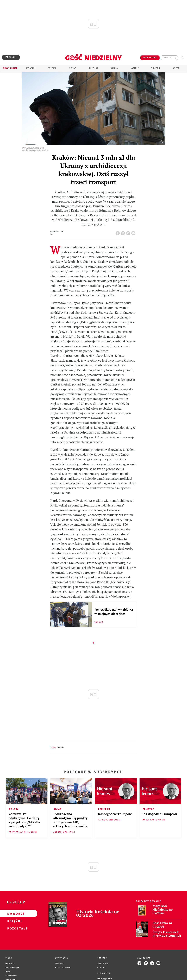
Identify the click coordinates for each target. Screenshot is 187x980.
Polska (52, 68)
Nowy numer (10, 68)
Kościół (31, 68)
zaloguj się (169, 58)
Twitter (123, 232)
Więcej (176, 68)
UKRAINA (61, 747)
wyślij (134, 232)
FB (118, 232)
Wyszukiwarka (182, 57)
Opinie (135, 68)
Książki (14, 921)
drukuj (129, 232)
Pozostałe (14, 928)
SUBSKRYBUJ (150, 58)
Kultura (93, 68)
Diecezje (156, 68)
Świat (73, 68)
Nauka (114, 68)
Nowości (14, 913)
